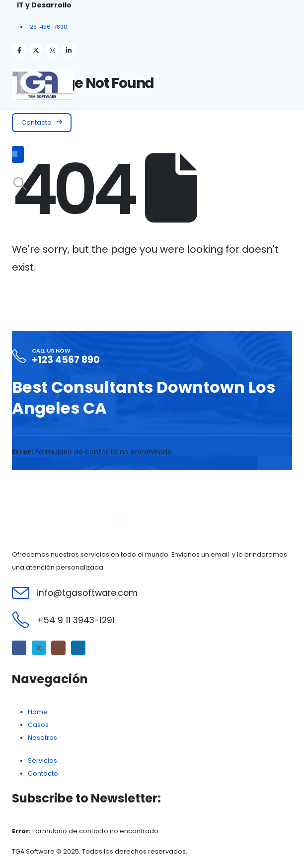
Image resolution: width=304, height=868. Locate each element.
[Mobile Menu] (18, 154)
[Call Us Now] (152, 357)
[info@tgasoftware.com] (152, 593)
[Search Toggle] (20, 184)
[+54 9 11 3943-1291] (152, 620)
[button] (42, 123)
